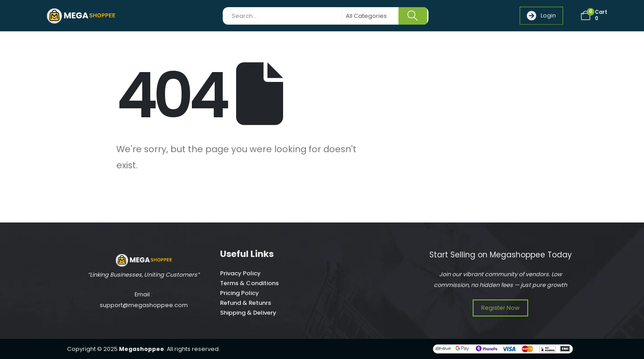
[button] (541, 16)
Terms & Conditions (249, 283)
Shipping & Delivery (248, 313)
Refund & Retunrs (246, 303)
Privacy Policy (240, 273)
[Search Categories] (371, 16)
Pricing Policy (239, 293)
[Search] (413, 16)
